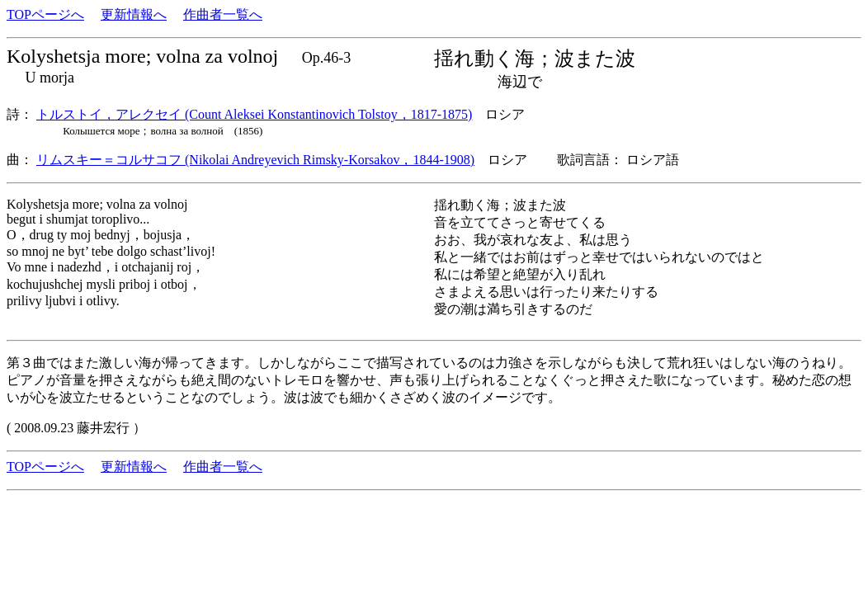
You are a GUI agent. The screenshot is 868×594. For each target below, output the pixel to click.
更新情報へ (134, 14)
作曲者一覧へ (223, 14)
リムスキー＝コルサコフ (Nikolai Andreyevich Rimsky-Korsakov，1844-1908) (255, 160)
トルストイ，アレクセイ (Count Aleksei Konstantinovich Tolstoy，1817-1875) (254, 114)
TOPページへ (45, 14)
